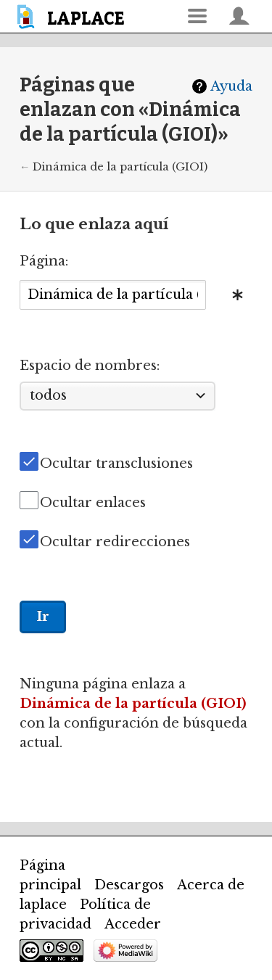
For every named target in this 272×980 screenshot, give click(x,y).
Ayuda (231, 86)
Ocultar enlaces (93, 503)
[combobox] (113, 295)
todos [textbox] (48, 395)
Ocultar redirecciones (115, 542)
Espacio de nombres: (90, 366)
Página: (44, 261)
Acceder (133, 924)
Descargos (129, 885)
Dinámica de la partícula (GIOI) (120, 167)
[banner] (73, 16)
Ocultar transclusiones (116, 464)
